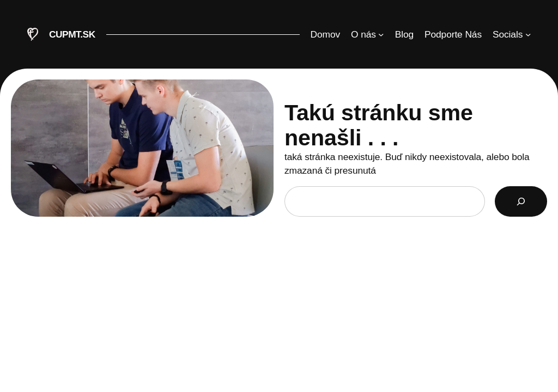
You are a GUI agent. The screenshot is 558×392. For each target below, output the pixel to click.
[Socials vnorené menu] (512, 34)
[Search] (521, 201)
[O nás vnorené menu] (368, 34)
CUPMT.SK (72, 34)
